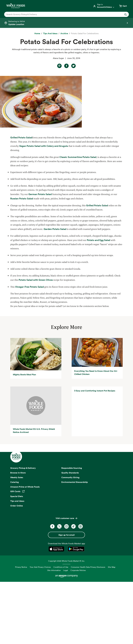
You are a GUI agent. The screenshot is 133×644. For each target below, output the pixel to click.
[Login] (104, 6)
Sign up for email (66, 610)
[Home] (37, 34)
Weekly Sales (17, 552)
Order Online (17, 580)
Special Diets (17, 571)
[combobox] (61, 14)
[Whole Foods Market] (16, 6)
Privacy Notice (21, 642)
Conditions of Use (61, 642)
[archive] (64, 34)
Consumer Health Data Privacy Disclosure (88, 642)
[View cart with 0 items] (123, 6)
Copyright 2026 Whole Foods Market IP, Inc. (66, 636)
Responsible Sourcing (72, 543)
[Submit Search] (126, 14)
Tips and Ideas (17, 576)
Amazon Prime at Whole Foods (25, 562)
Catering (15, 557)
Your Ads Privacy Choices (40, 642)
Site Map (112, 642)
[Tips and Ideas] (50, 34)
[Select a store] (66, 23)
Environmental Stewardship (75, 557)
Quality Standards (70, 548)
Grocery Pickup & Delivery (23, 543)
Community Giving (70, 552)
